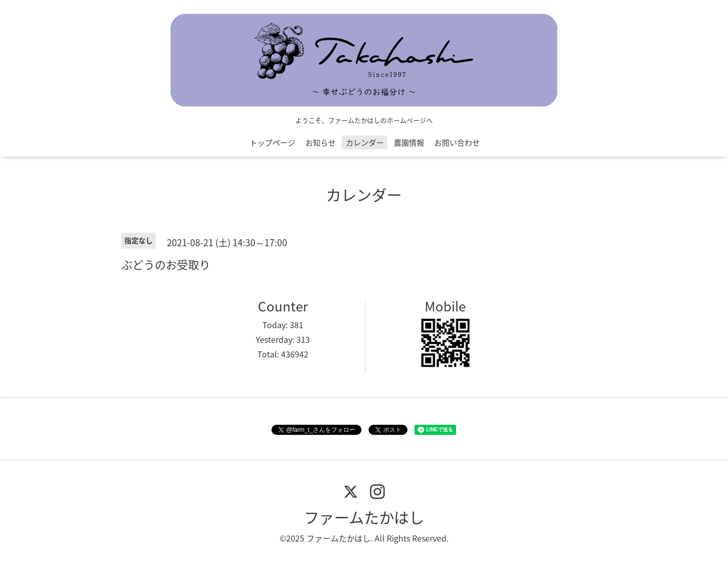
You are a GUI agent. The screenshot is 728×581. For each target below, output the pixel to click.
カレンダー (365, 143)
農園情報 (409, 143)
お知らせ (321, 143)
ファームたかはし (364, 517)
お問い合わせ (457, 143)
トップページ (272, 143)
